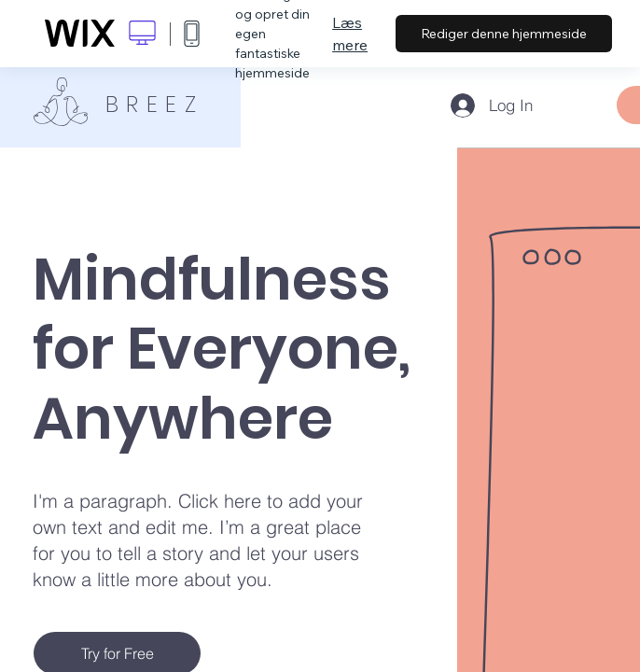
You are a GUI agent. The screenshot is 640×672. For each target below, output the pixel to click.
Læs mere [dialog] (350, 34)
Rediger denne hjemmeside (504, 34)
